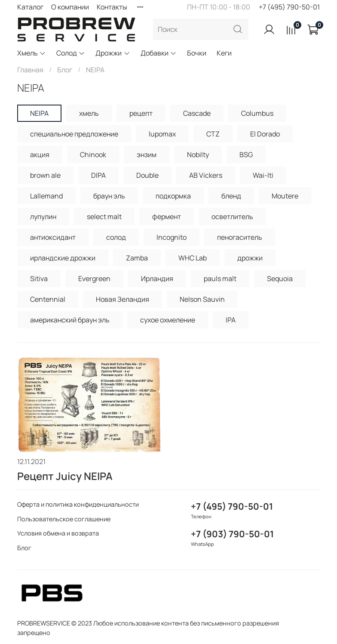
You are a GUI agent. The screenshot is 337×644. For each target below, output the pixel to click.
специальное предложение (74, 134)
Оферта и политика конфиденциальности (78, 504)
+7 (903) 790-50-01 (232, 534)
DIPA (98, 175)
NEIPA (39, 113)
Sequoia (280, 279)
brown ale (45, 175)
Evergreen (94, 279)
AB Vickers (206, 175)
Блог (65, 70)
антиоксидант (53, 237)
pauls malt (220, 279)
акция (40, 155)
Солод (71, 53)
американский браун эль (70, 320)
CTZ (213, 134)
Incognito (172, 237)
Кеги (224, 53)
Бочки (197, 53)
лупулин (43, 217)
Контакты (112, 7)
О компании (70, 7)
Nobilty (198, 155)
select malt (104, 217)
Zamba (137, 258)
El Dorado (265, 134)
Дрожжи (113, 53)
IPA (231, 320)
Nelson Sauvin (202, 299)
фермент (167, 217)
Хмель (32, 53)
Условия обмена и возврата (58, 533)
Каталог (30, 7)
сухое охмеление (168, 320)
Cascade (197, 113)
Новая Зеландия (123, 299)
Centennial (48, 299)
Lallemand (46, 196)
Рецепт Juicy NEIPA (65, 476)
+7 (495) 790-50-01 (289, 7)
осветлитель (232, 217)
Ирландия (157, 279)
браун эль (109, 196)
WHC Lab (193, 258)
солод (116, 237)
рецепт (141, 113)
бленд (231, 196)
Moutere (285, 196)
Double (147, 175)
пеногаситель (240, 237)
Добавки (159, 53)
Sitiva (39, 279)
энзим (147, 155)
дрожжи (250, 258)
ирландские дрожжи (63, 258)
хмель (89, 113)
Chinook (93, 155)
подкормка (173, 196)
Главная (30, 70)
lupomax (162, 134)
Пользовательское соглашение (64, 519)
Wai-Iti (263, 175)
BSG (246, 155)
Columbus (257, 113)
